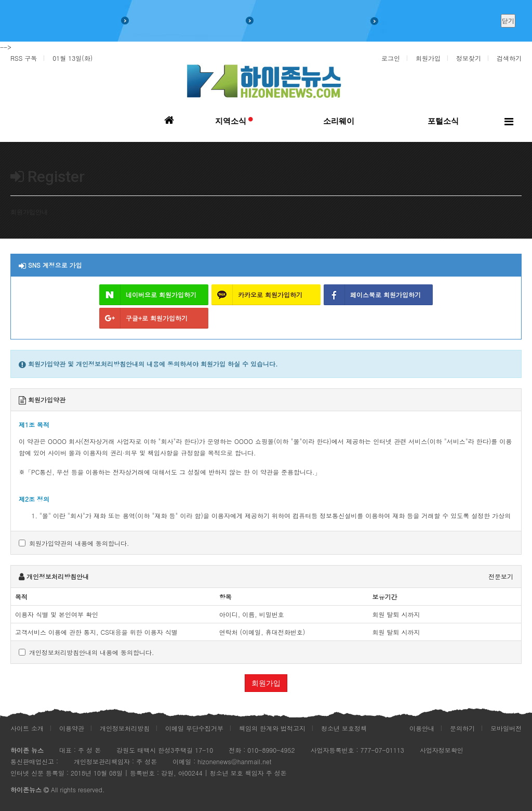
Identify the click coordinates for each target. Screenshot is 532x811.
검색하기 (509, 58)
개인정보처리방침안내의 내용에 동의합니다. (87, 652)
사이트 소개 (27, 728)
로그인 (391, 58)
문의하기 (462, 728)
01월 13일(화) (72, 58)
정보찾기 (469, 58)
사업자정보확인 (442, 750)
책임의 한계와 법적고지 (272, 728)
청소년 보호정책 (344, 728)
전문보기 (501, 576)
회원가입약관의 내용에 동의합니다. (74, 543)
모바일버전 (506, 728)
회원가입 (428, 58)
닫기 (508, 21)
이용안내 (422, 728)
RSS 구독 (24, 58)
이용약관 (72, 728)
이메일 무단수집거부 (194, 728)
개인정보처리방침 (125, 728)
